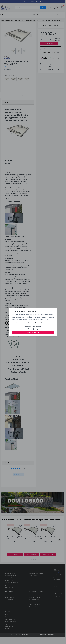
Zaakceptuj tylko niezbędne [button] (33, 326)
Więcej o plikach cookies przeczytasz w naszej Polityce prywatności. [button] (29, 322)
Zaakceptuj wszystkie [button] (33, 332)
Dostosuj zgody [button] (33, 329)
